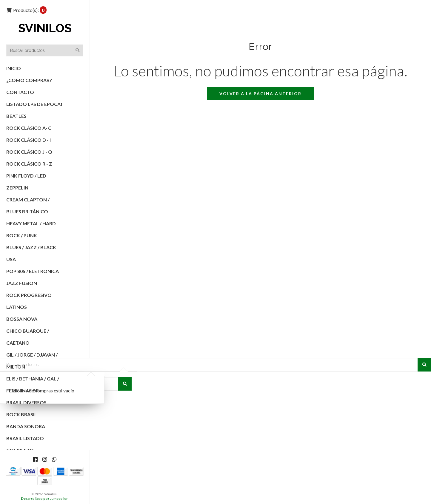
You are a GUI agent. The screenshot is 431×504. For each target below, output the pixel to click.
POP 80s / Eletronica (33, 271)
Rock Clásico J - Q (29, 152)
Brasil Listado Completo (25, 444)
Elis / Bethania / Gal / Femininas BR (33, 384)
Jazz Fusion (22, 283)
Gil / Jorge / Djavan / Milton (32, 361)
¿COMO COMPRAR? (29, 80)
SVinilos (45, 28)
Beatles (16, 116)
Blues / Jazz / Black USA (31, 253)
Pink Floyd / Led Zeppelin (26, 182)
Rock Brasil (22, 414)
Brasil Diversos (26, 402)
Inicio (14, 68)
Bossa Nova (22, 319)
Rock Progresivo (29, 295)
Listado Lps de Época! (34, 104)
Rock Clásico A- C (29, 128)
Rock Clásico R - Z (29, 164)
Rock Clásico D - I (29, 140)
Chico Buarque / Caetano (28, 337)
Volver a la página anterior (260, 94)
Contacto (20, 92)
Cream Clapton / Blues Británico (28, 205)
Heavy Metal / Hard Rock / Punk (31, 229)
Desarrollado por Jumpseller (44, 498)
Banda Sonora (26, 426)
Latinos (17, 307)
